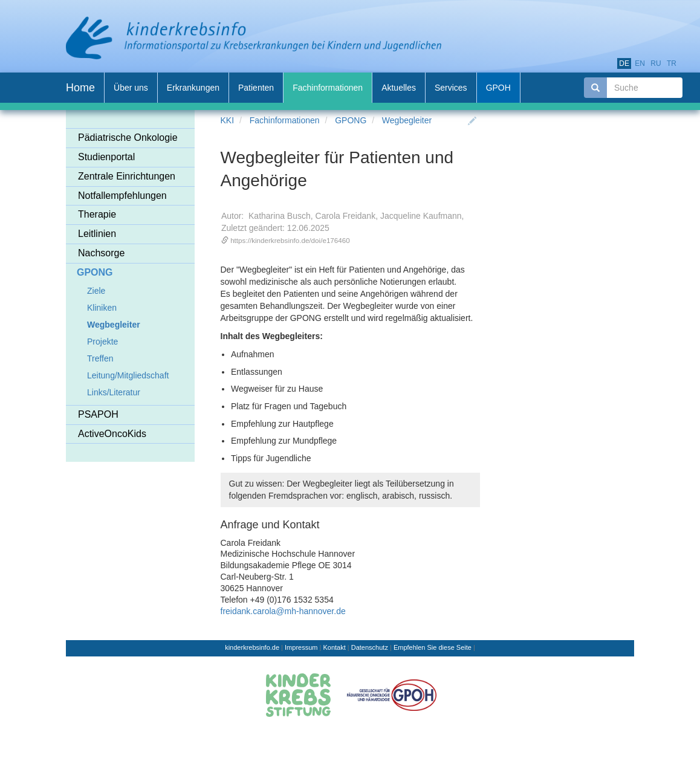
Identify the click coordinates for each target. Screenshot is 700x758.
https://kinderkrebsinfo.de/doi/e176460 (290, 240)
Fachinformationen (285, 120)
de (624, 63)
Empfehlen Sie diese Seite (433, 647)
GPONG (351, 120)
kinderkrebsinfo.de (252, 647)
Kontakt (334, 647)
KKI (228, 120)
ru (656, 63)
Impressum (301, 647)
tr (672, 63)
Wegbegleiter (407, 120)
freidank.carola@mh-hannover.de (283, 611)
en (640, 63)
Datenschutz (370, 647)
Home (80, 88)
